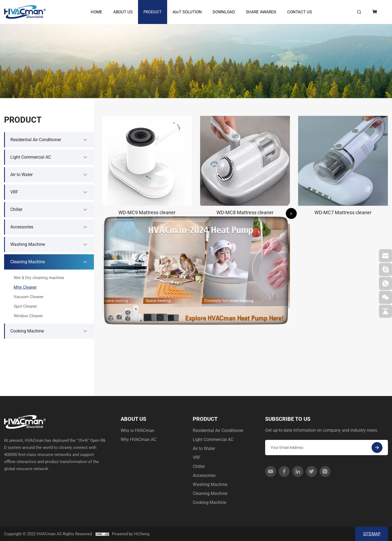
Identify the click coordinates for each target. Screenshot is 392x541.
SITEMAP (372, 534)
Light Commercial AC (213, 439)
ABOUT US (123, 12)
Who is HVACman (137, 430)
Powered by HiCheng (131, 534)
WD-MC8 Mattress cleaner (245, 212)
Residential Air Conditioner (218, 430)
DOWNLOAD (224, 12)
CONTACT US (300, 12)
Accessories (204, 475)
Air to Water (204, 448)
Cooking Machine (209, 502)
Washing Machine (210, 484)
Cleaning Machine (210, 493)
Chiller (199, 466)
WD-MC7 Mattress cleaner (343, 212)
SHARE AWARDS (261, 12)
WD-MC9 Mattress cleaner (147, 212)
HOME (97, 12)
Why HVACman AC (138, 439)
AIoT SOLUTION (187, 12)
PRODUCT (153, 12)
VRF (197, 457)
